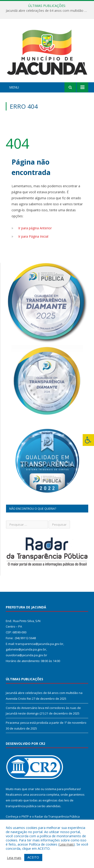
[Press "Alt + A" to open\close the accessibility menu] (88, 440)
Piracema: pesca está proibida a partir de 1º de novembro (46, 723)
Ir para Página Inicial (33, 236)
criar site (34, 789)
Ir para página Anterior (35, 228)
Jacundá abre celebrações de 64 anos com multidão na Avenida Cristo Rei (48, 11)
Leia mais (67, 844)
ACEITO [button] (33, 857)
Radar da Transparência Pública (57, 816)
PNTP (25, 816)
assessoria (38, 794)
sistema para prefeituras (63, 789)
